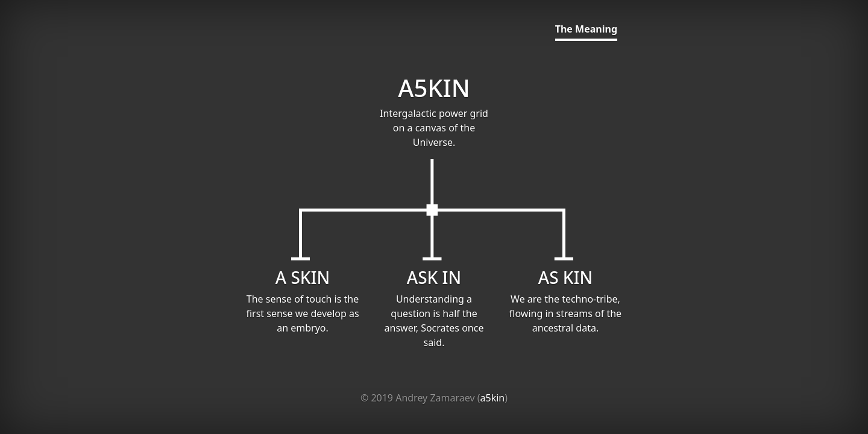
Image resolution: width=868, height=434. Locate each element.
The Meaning (586, 29)
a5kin (493, 398)
